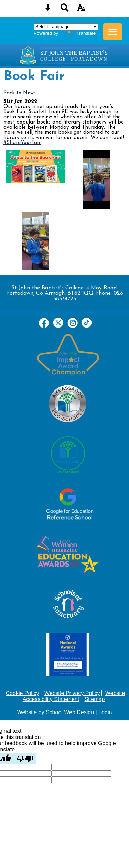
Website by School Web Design (56, 712)
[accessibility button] (81, 10)
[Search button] (65, 10)
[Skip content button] (48, 10)
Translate (79, 33)
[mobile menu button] (113, 32)
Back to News (20, 93)
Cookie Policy (23, 693)
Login (105, 712)
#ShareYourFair (22, 143)
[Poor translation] (25, 758)
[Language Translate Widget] (66, 27)
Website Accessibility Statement (74, 696)
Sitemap (95, 699)
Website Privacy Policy (72, 693)
